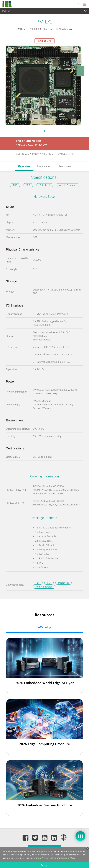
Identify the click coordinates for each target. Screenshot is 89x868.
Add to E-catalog (68, 185)
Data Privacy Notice (46, 858)
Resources (65, 166)
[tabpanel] (44, 86)
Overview (24, 166)
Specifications (44, 166)
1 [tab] (44, 131)
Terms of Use (68, 858)
